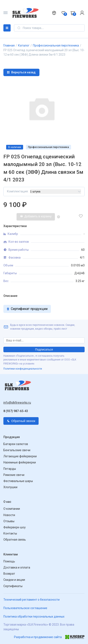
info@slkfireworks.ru (17, 403)
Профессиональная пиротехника (56, 45)
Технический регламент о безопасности (31, 600)
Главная (9, 45)
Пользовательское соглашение (25, 608)
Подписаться (44, 349)
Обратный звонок (21, 421)
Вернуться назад (21, 72)
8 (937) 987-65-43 (16, 411)
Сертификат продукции (27, 309)
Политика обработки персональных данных (34, 617)
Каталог (7, 28)
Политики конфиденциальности (23, 369)
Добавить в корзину (36, 216)
